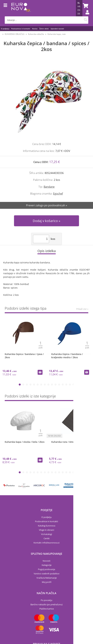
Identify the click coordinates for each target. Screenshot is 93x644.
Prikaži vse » (82, 309)
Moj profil (47, 582)
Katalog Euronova (47, 526)
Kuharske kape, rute (57, 34)
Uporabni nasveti (57, 29)
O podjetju (5, 29)
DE (79, 14)
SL (79, 3)
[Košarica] (85, 6)
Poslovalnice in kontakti (21, 29)
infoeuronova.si (51, 543)
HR (79, 6)
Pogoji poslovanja (46, 569)
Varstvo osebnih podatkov (47, 574)
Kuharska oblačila (36, 34)
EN (79, 10)
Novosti (46, 561)
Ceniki (47, 538)
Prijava (86, 16)
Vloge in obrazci (46, 530)
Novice (35, 29)
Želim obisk (44, 29)
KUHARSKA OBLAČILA (15, 34)
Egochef (58, 194)
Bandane (49, 187)
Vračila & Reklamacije (47, 578)
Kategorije (47, 565)
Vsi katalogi (46, 534)
